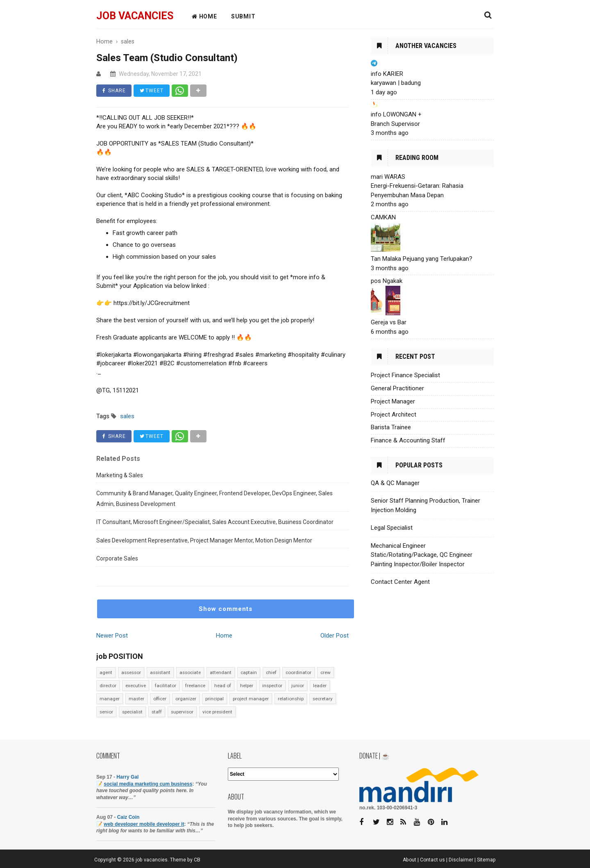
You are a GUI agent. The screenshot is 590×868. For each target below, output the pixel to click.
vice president (217, 712)
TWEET (152, 91)
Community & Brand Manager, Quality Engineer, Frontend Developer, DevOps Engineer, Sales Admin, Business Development (214, 499)
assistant (160, 672)
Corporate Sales (117, 558)
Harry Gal (127, 777)
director (108, 686)
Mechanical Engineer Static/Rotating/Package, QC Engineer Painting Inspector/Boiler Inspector (422, 555)
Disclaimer (461, 860)
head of (223, 686)
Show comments (226, 609)
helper (247, 686)
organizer (186, 699)
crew (326, 672)
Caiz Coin (128, 817)
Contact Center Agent (400, 582)
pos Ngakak (387, 281)
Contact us (432, 860)
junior (298, 686)
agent (106, 672)
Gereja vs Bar (389, 322)
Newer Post (112, 636)
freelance (195, 686)
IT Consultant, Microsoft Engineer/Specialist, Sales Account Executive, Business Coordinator (215, 522)
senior (106, 712)
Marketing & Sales (120, 475)
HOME (204, 16)
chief (271, 672)
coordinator (298, 672)
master (136, 699)
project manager (251, 699)
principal (214, 699)
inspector (272, 686)
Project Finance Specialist (405, 375)
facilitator (166, 686)
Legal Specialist (392, 528)
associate (190, 672)
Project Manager (393, 401)
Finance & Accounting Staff (408, 440)
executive (136, 686)
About (410, 860)
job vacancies (135, 16)
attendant (221, 672)
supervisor (182, 712)
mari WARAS (388, 177)
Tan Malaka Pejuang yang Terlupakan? (422, 259)
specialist (132, 712)
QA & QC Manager (395, 483)
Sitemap (486, 860)
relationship (291, 699)
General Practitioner (397, 388)
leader (320, 686)
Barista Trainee (391, 427)
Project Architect (394, 415)
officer (160, 699)
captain (249, 672)
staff (157, 712)
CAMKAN (383, 217)
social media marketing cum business (148, 784)
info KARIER (387, 74)
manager (110, 699)
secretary (323, 699)
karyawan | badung (396, 83)
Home (224, 636)
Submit (243, 16)
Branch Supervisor (395, 124)
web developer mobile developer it (144, 824)
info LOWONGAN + (396, 114)
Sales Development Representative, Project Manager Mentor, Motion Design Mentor (204, 540)
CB (197, 860)
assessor (131, 672)
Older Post (335, 636)
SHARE (114, 91)
